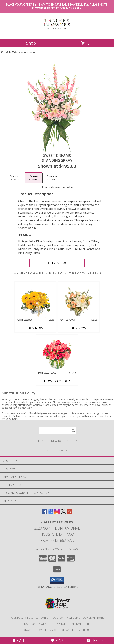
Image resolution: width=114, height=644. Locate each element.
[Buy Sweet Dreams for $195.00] (57, 263)
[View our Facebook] (44, 513)
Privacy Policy (32, 630)
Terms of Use (83, 630)
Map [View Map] (57, 641)
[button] (57, 580)
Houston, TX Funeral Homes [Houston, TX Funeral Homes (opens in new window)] (29, 618)
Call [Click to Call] (19, 641)
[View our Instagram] (57, 513)
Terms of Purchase (58, 630)
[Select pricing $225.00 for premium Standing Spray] (52, 178)
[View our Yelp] (70, 513)
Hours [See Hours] (95, 641)
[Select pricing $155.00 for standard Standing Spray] (15, 178)
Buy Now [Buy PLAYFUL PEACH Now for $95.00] (79, 328)
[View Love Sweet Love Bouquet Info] (57, 353)
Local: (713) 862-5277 (57, 540)
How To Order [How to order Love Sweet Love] (57, 381)
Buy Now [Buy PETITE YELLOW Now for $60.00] (35, 328)
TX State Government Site (73, 624)
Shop (28, 43)
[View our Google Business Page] (51, 513)
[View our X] (63, 513)
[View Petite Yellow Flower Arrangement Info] (36, 300)
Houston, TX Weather (38, 624)
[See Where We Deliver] (57, 450)
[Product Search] (58, 430)
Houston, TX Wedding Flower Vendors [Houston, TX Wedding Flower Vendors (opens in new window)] (78, 618)
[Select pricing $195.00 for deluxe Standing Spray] (34, 178)
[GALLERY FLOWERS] (57, 34)
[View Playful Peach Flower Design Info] (79, 300)
